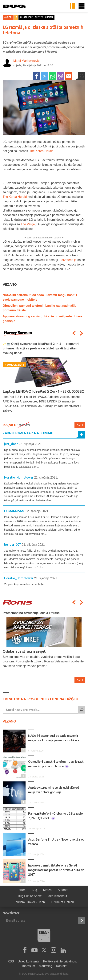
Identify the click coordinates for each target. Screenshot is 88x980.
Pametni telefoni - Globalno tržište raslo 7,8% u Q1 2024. (56, 816)
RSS (11, 961)
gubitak (49, 17)
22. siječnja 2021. (31, 444)
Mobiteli (8, 17)
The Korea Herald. (42, 151)
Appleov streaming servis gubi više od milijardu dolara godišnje (54, 790)
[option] (44, 385)
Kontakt (61, 966)
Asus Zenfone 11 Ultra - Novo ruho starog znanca (56, 842)
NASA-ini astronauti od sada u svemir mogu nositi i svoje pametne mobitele (54, 738)
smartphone (26, 17)
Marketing (46, 966)
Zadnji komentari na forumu (28, 433)
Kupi (80, 425)
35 (82, 76)
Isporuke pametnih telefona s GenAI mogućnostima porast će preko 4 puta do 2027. (56, 870)
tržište (39, 17)
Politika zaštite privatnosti (60, 961)
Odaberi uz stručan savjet (24, 651)
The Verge (28, 224)
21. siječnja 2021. (34, 545)
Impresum (28, 966)
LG (16, 17)
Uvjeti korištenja (28, 961)
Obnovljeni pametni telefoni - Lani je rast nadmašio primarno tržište (56, 764)
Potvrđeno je (68, 260)
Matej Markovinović (26, 61)
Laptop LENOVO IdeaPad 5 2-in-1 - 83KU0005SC (43, 391)
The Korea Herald (15, 197)
